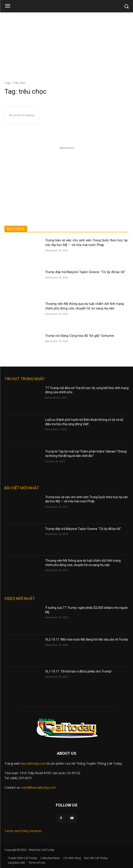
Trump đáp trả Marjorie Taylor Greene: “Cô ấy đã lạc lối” (85, 272)
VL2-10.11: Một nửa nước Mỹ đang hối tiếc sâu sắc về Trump (87, 639)
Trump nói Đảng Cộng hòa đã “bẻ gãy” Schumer (80, 336)
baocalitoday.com (33, 763)
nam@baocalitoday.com (39, 787)
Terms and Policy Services (23, 831)
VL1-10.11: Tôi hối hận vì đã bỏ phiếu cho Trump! (78, 671)
